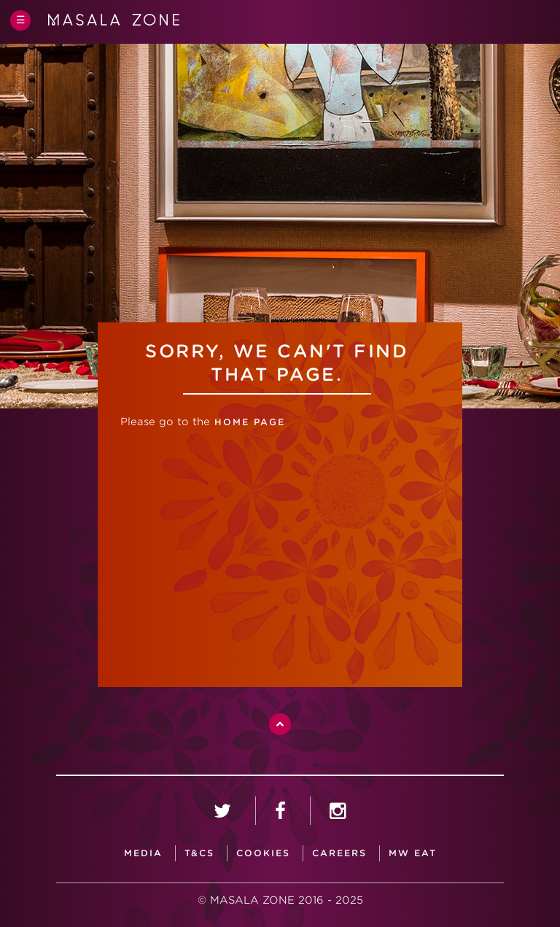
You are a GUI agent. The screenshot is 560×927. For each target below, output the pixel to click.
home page (248, 422)
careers (339, 853)
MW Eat (413, 853)
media (143, 853)
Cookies (263, 853)
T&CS (199, 853)
